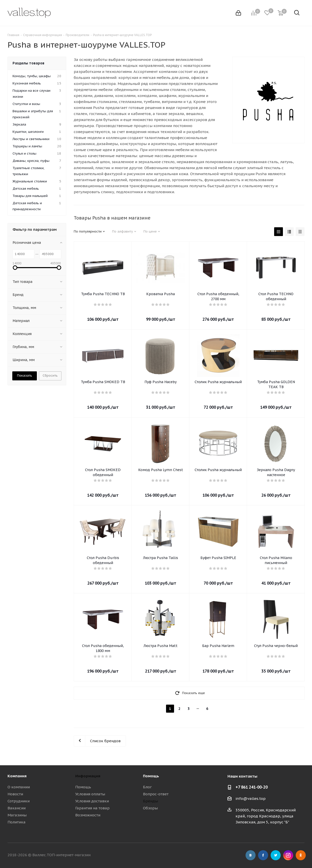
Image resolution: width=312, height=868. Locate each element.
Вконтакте (251, 855)
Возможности (88, 815)
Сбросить (50, 375)
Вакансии (17, 808)
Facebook (263, 855)
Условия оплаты (90, 794)
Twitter (276, 855)
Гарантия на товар (92, 808)
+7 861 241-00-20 (252, 787)
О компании (19, 787)
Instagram (288, 855)
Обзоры (150, 808)
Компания (17, 776)
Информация (88, 776)
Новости (15, 794)
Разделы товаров (28, 63)
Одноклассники (301, 855)
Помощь (83, 787)
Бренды (150, 801)
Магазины (17, 815)
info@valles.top (251, 798)
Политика (17, 822)
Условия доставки (92, 801)
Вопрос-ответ (156, 794)
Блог (147, 787)
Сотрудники (19, 801)
